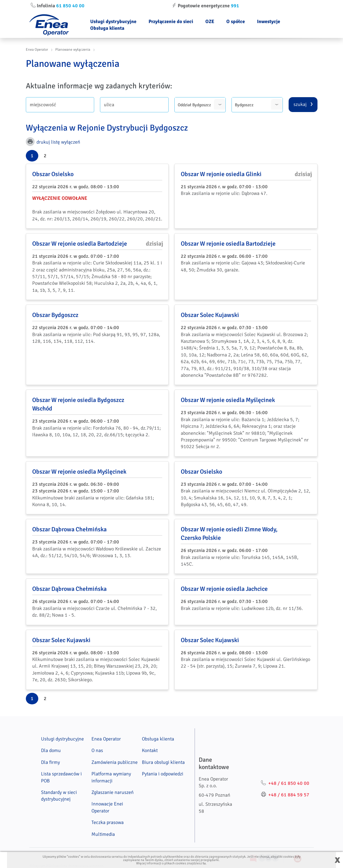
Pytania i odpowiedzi (163, 774)
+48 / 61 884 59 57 (289, 795)
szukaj (300, 104)
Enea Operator (37, 50)
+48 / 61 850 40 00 (289, 783)
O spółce (236, 22)
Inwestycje (269, 22)
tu (204, 863)
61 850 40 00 (70, 6)
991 (235, 6)
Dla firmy (50, 762)
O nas (97, 751)
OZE (210, 22)
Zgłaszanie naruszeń (113, 792)
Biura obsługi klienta (163, 762)
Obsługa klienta (107, 28)
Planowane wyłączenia (73, 50)
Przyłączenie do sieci (171, 22)
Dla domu (51, 751)
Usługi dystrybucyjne (113, 22)
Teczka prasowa (108, 822)
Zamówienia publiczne (115, 762)
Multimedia (103, 834)
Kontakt (150, 751)
